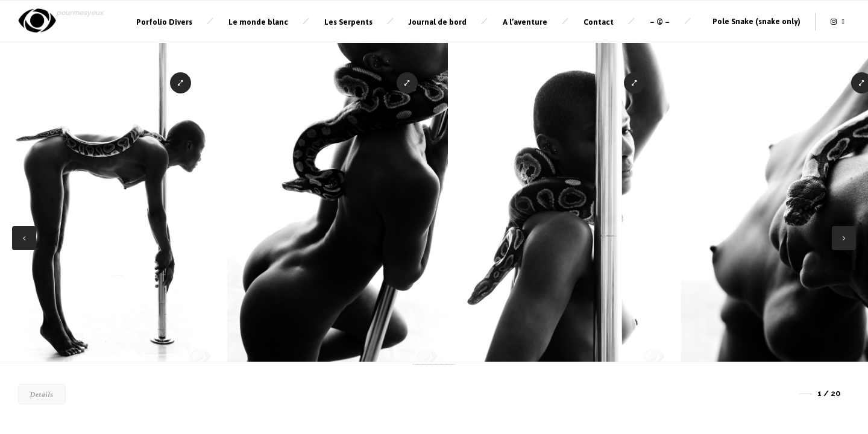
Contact (599, 22)
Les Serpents (348, 22)
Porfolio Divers (164, 22)
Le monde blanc (258, 22)
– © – (660, 22)
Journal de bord (438, 22)
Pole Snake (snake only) (756, 21)
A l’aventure (525, 22)
